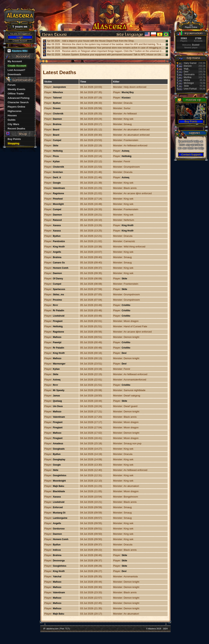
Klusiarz (126, 98)
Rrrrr (55, 305)
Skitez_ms (58, 295)
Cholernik (58, 114)
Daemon (57, 119)
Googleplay (59, 459)
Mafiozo (57, 337)
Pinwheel (58, 199)
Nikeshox (58, 92)
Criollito (126, 305)
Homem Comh (61, 268)
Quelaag (57, 401)
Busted (196, 45)
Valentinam (59, 188)
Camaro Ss (59, 263)
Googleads (59, 449)
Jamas (56, 396)
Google (57, 183)
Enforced (58, 507)
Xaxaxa (57, 225)
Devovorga (59, 561)
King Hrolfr (128, 225)
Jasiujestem (59, 87)
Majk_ (187, 69)
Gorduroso (59, 529)
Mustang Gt (59, 513)
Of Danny (58, 279)
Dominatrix (189, 74)
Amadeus (58, 444)
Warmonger (59, 364)
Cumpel (57, 140)
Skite (56, 146)
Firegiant (58, 321)
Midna (187, 80)
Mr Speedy (59, 390)
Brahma (57, 124)
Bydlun (57, 103)
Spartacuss (59, 289)
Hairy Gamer (190, 63)
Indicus (57, 550)
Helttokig (58, 151)
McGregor (189, 83)
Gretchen (58, 172)
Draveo (57, 108)
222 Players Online (191, 26)
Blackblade (59, 491)
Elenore (188, 66)
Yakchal (57, 577)
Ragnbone (58, 193)
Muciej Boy (128, 92)
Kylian (56, 162)
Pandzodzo (59, 241)
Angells (57, 252)
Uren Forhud (190, 89)
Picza (56, 156)
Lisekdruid (59, 316)
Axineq (125, 151)
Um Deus (58, 406)
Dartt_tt (57, 177)
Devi (124, 353)
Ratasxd (57, 220)
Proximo (57, 300)
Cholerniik (58, 167)
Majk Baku (58, 486)
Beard (56, 130)
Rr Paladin (58, 311)
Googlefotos (60, 475)
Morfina (188, 77)
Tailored (57, 98)
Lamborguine (60, 518)
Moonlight (58, 204)
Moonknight (59, 481)
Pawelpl (57, 342)
